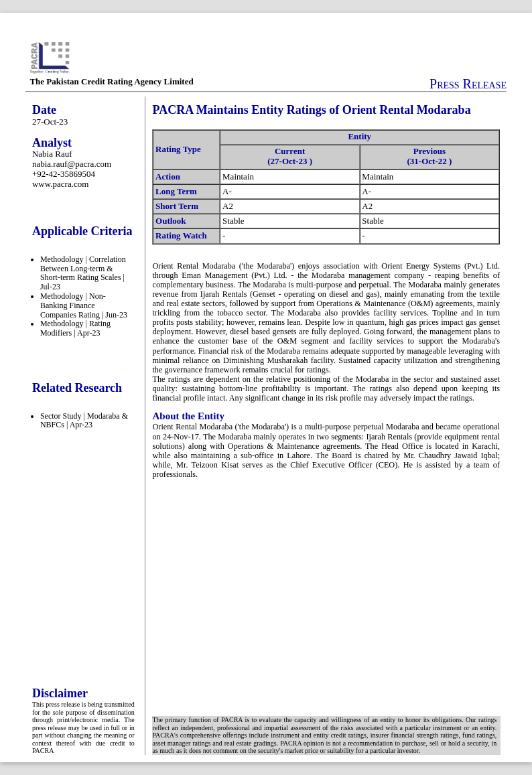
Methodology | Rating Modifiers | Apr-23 (75, 328)
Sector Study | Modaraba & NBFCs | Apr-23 (84, 421)
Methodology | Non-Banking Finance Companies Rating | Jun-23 (84, 305)
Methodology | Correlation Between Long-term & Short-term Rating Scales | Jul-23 (83, 273)
